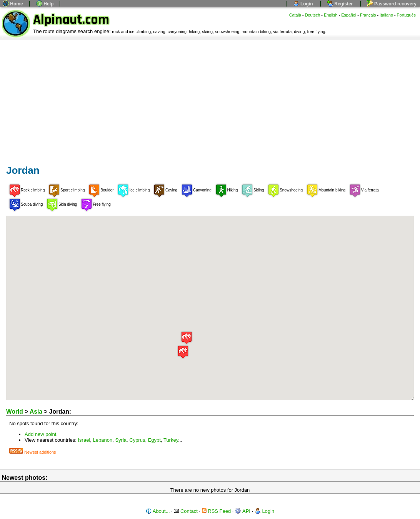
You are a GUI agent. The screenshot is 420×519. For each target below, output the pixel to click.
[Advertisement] (210, 97)
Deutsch (313, 15)
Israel (84, 440)
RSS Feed (217, 511)
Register (340, 4)
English (331, 15)
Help (45, 4)
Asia (36, 412)
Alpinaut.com (71, 20)
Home (13, 4)
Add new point (40, 434)
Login (303, 4)
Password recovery (392, 4)
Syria (121, 440)
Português (406, 15)
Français (368, 15)
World (15, 412)
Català (295, 15)
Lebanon (103, 440)
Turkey (171, 440)
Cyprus (137, 440)
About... (158, 511)
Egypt (154, 440)
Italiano (386, 15)
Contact (186, 511)
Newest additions (32, 452)
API (243, 511)
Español (349, 15)
